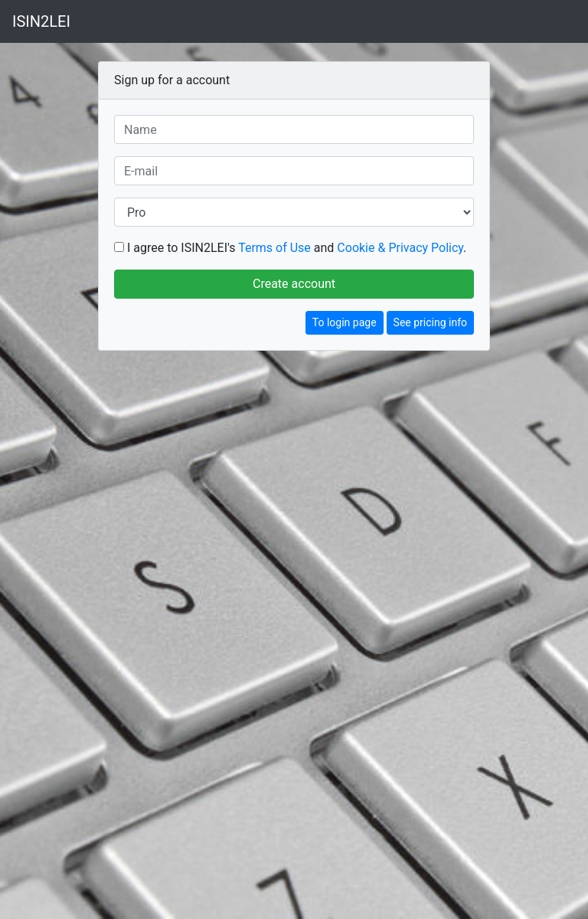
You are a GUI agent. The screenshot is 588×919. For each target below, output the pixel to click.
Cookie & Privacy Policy (400, 248)
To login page (345, 322)
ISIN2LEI (41, 21)
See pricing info (430, 322)
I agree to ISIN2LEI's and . (297, 248)
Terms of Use (274, 248)
